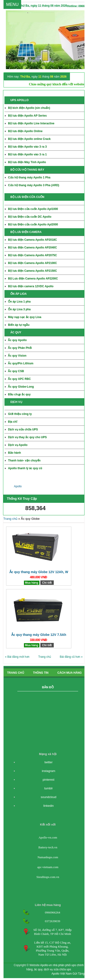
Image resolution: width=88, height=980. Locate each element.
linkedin (49, 806)
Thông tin (41, 673)
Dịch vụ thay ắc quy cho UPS (27, 437)
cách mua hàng (70, 673)
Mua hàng (32, 583)
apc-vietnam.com (48, 867)
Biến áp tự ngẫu (19, 325)
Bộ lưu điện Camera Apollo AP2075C (33, 255)
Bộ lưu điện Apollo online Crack (29, 139)
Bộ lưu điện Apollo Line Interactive (31, 123)
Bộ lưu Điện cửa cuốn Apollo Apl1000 (33, 209)
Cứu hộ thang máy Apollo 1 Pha (29, 177)
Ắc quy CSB (16, 371)
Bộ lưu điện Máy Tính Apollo (27, 162)
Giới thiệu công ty (20, 414)
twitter (48, 762)
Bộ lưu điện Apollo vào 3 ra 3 (27, 147)
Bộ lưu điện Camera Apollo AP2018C (33, 240)
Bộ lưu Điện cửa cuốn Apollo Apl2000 (33, 224)
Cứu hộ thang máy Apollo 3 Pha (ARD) (34, 185)
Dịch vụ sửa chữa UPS (23, 429)
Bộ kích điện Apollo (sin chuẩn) (29, 108)
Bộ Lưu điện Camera (33, 279)
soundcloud (48, 797)
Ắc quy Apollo (17, 340)
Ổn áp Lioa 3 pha (19, 309)
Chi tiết (47, 583)
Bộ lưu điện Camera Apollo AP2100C (33, 263)
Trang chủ (10, 519)
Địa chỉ (13, 422)
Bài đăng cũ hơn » (71, 657)
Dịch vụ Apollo (18, 445)
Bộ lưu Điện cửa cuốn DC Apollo (30, 217)
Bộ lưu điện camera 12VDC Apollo (31, 286)
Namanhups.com (48, 857)
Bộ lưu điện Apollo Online (25, 131)
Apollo (18, 486)
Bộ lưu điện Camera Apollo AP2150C (33, 271)
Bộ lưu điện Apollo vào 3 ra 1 (27, 154)
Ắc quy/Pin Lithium (21, 363)
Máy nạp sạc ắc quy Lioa (25, 317)
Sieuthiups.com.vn (48, 877)
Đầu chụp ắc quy (19, 394)
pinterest (49, 780)
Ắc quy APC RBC (19, 379)
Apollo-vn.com (48, 837)
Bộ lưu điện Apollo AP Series (27, 116)
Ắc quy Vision (17, 356)
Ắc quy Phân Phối (20, 348)
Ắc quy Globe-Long (21, 387)
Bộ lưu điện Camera (33, 248)
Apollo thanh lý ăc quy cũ (25, 468)
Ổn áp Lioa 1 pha (19, 302)
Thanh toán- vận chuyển (24, 460)
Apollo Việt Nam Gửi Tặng (68, 974)
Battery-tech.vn (48, 847)
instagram (48, 771)
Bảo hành (14, 453)
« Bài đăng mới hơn (17, 657)
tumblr (49, 788)
